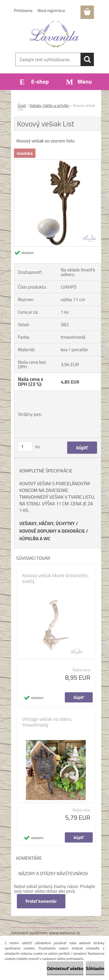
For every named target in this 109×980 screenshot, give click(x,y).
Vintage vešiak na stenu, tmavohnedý (48, 722)
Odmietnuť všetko (65, 968)
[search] (87, 59)
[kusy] (25, 447)
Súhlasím (95, 968)
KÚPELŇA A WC (35, 538)
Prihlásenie (23, 10)
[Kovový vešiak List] (58, 162)
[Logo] (54, 34)
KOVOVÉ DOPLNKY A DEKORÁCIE (52, 531)
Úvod (22, 105)
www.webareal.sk (65, 933)
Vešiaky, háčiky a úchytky (50, 105)
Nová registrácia (51, 10)
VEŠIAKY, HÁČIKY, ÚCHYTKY (47, 523)
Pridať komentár (41, 901)
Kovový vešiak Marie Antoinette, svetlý (56, 578)
